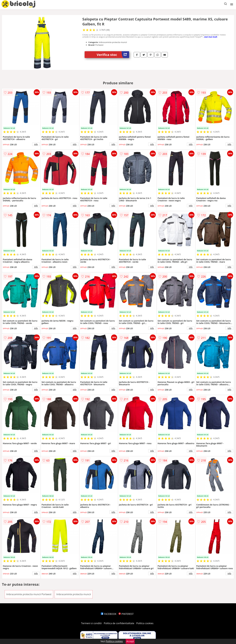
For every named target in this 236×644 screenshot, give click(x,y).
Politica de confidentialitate (119, 623)
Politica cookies (145, 623)
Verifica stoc (113, 55)
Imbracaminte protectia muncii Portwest (29, 594)
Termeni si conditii (91, 623)
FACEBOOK (109, 614)
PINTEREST (126, 614)
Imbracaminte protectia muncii (74, 594)
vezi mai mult (211, 37)
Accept (130, 641)
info (36, 144)
